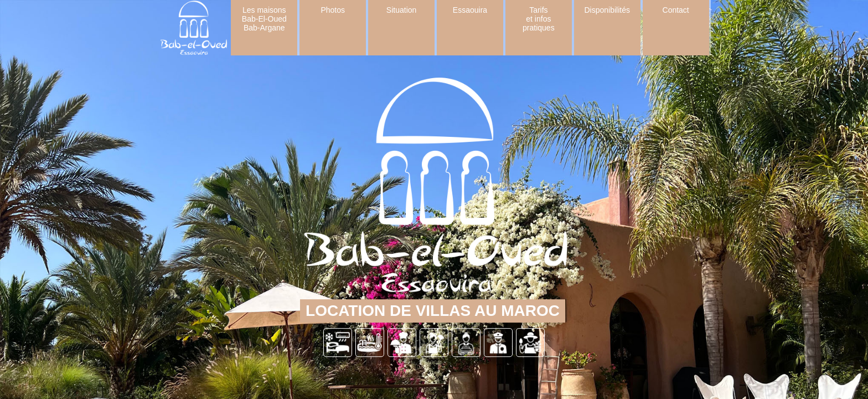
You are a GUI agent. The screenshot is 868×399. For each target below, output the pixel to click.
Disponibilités (607, 10)
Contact (676, 10)
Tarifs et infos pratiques (539, 19)
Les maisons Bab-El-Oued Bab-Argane (264, 19)
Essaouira (470, 10)
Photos (333, 10)
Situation (401, 10)
